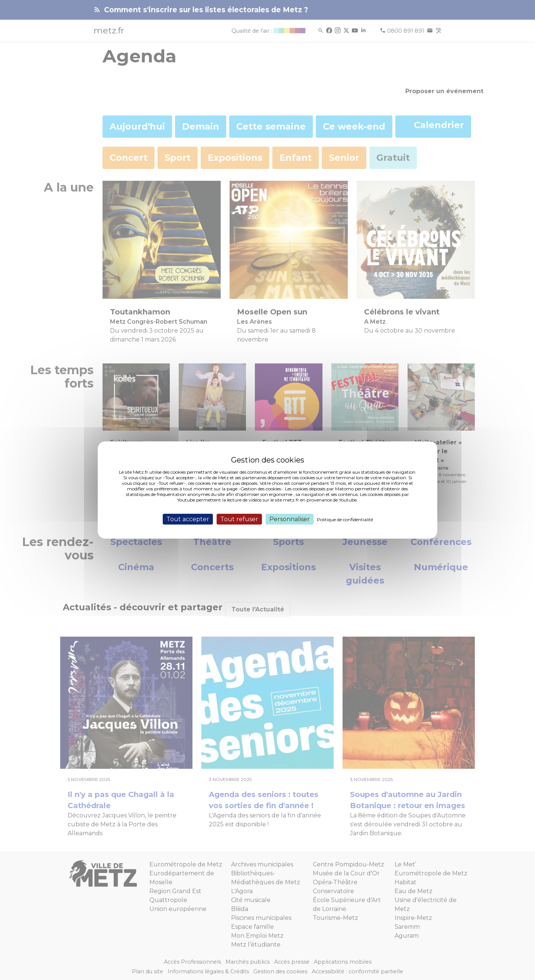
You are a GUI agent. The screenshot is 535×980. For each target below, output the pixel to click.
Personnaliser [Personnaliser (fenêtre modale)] (290, 519)
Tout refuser (239, 519)
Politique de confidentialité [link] (345, 520)
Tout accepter (188, 519)
